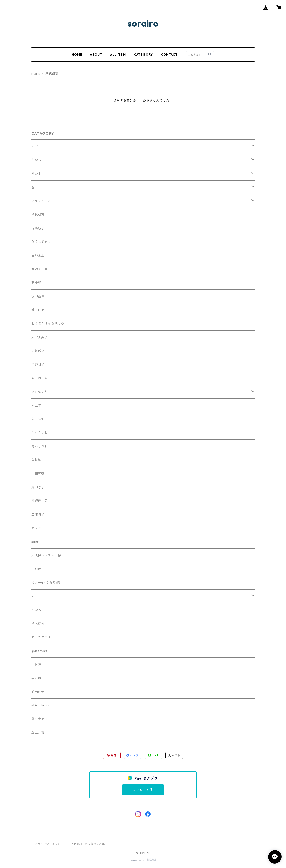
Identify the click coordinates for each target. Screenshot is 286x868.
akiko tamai (40, 705)
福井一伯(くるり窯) (46, 583)
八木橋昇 (38, 624)
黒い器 (36, 678)
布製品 (36, 160)
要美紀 (36, 283)
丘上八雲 (38, 733)
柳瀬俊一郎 (40, 501)
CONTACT (169, 55)
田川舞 (36, 569)
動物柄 (36, 460)
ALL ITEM (118, 55)
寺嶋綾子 (38, 228)
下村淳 (36, 664)
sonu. (36, 542)
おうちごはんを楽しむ (48, 324)
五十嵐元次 (40, 378)
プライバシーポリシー (49, 844)
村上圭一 (38, 405)
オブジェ (38, 528)
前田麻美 (38, 692)
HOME (77, 55)
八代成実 (38, 215)
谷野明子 (38, 364)
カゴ (35, 146)
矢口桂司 (38, 419)
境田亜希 (38, 296)
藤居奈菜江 (40, 719)
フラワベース (41, 201)
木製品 (36, 610)
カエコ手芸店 (41, 637)
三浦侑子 (38, 514)
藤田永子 (38, 487)
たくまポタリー (43, 242)
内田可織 (38, 474)
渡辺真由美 (40, 269)
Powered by (143, 860)
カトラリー (40, 596)
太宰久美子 (40, 337)
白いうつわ (40, 433)
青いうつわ (40, 446)
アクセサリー (41, 392)
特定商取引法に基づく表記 (88, 844)
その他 (36, 174)
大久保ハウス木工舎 (46, 555)
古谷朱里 (38, 255)
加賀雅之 (38, 351)
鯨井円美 (38, 310)
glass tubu (39, 651)
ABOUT (96, 55)
